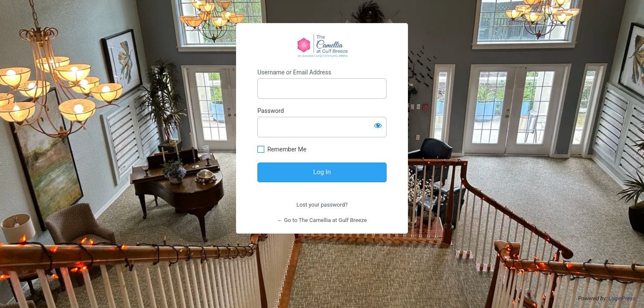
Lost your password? (322, 205)
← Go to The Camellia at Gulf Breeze (322, 220)
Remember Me (287, 149)
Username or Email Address (294, 72)
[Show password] (378, 125)
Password (271, 111)
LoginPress (622, 298)
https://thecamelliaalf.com (322, 46)
